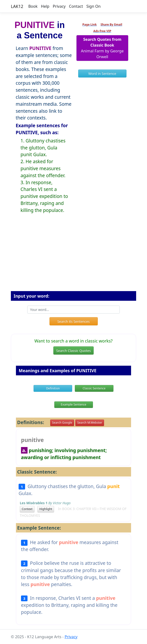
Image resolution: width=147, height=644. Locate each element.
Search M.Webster (90, 423)
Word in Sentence (102, 73)
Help (45, 6)
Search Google (62, 423)
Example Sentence (73, 404)
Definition (53, 388)
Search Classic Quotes (73, 351)
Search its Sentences (73, 321)
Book (33, 6)
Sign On (94, 6)
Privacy (59, 6)
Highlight (46, 509)
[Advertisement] (73, 256)
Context (27, 509)
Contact (76, 6)
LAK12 (17, 6)
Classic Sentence (94, 388)
